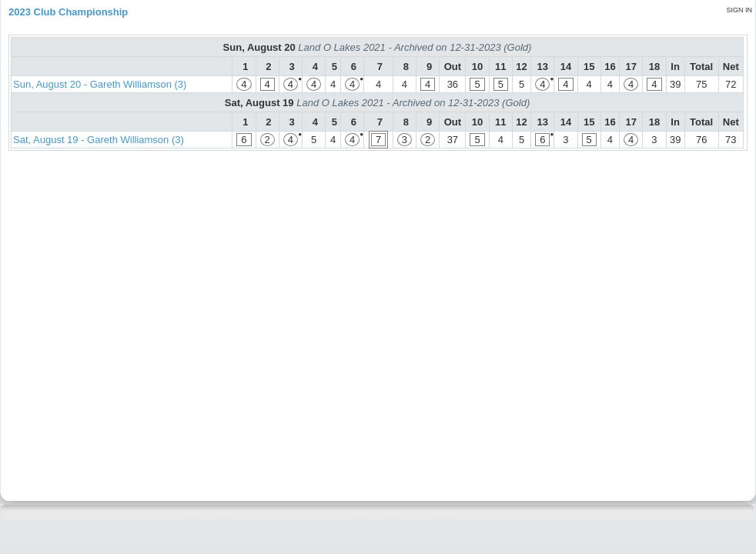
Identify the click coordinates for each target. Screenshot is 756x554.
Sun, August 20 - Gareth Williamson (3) (100, 84)
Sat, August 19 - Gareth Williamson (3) (99, 140)
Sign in (739, 10)
